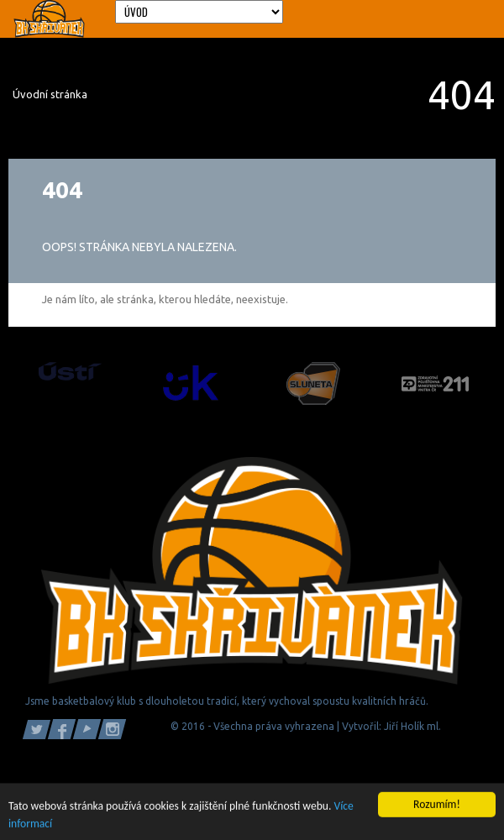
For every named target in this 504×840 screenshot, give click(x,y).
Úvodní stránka (50, 94)
